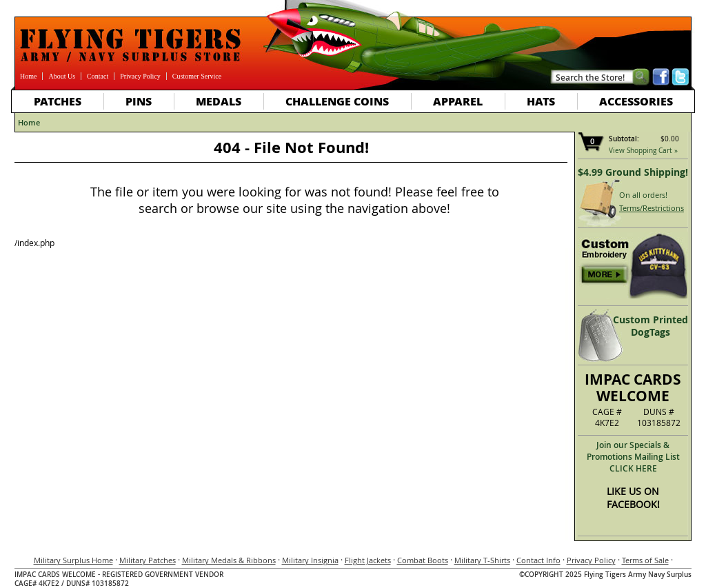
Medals (219, 101)
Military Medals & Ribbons (229, 560)
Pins (139, 101)
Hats (541, 101)
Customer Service (197, 76)
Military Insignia (310, 560)
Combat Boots (423, 560)
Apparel (458, 101)
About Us (62, 76)
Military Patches (148, 560)
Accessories (636, 101)
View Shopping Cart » (643, 151)
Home (28, 76)
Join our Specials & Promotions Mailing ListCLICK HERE (633, 457)
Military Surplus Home (73, 560)
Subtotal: (624, 139)
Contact (98, 76)
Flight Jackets (368, 560)
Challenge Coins (337, 101)
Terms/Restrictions (652, 208)
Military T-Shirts (482, 560)
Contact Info (538, 560)
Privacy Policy (140, 76)
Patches (58, 101)
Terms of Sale (645, 560)
